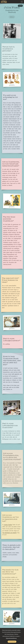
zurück (20, 6)
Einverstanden (12, 642)
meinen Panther (8, 525)
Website (12, 17)
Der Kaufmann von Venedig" (10, 533)
